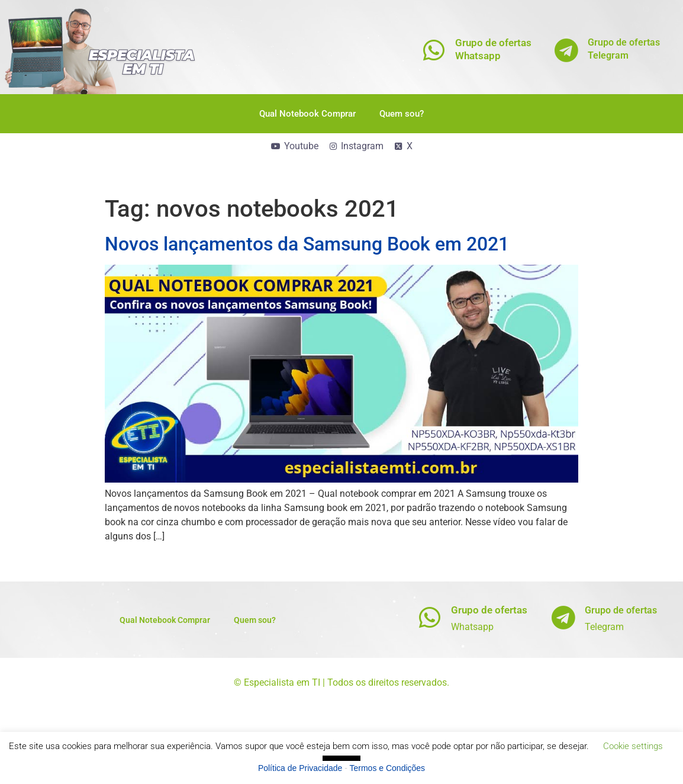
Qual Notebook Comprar (307, 114)
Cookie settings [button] (633, 746)
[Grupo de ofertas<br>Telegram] (567, 50)
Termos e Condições (388, 768)
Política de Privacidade (300, 768)
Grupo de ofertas (489, 610)
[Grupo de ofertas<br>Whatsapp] (434, 50)
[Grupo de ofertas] (430, 617)
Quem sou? (402, 114)
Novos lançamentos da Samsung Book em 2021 (307, 244)
